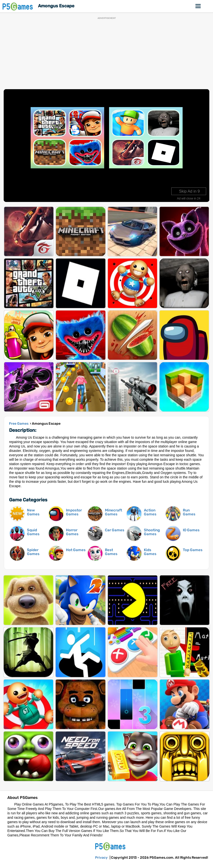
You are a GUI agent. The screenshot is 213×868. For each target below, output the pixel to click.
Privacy (101, 858)
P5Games (18, 6)
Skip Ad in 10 (188, 191)
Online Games (198, 6)
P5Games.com (111, 846)
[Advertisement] (106, 54)
